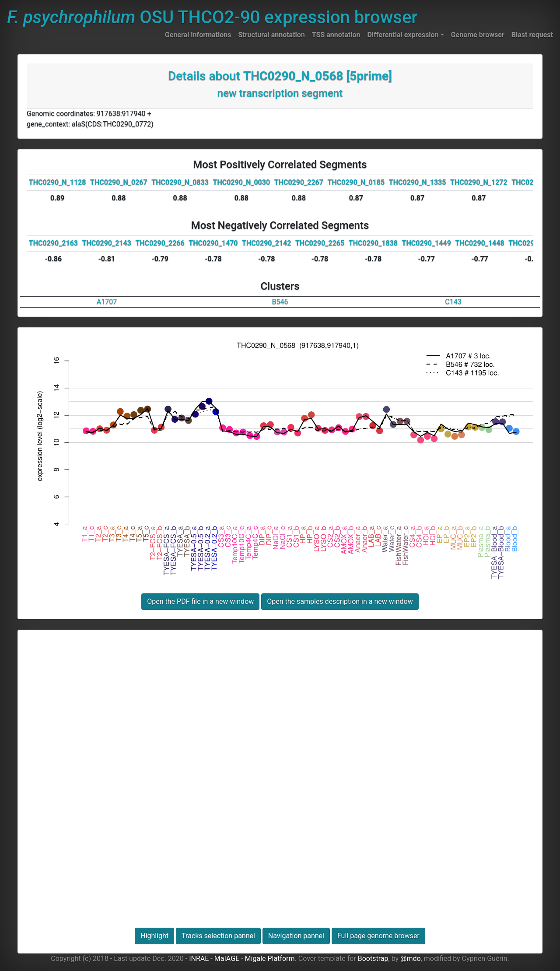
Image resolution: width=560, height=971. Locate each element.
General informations (198, 35)
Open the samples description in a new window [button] (340, 601)
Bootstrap (373, 959)
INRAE (199, 959)
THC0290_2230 (533, 243)
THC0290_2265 (320, 243)
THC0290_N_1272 (479, 182)
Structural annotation (271, 35)
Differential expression (403, 35)
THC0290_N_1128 (58, 182)
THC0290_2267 (299, 182)
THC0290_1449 (427, 243)
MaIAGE (227, 959)
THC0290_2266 (160, 243)
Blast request (532, 35)
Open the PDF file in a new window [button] (200, 601)
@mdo (411, 959)
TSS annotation (336, 35)
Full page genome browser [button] (378, 936)
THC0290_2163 (53, 243)
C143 (453, 302)
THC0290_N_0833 (180, 182)
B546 (280, 302)
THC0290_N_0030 (242, 182)
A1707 (107, 302)
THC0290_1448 (479, 243)
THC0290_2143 (107, 243)
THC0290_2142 (266, 243)
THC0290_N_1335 (418, 182)
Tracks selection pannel (218, 936)
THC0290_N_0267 (119, 182)
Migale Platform (270, 959)
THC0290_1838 (373, 243)
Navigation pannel (296, 936)
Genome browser (478, 35)
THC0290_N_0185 (356, 182)
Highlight (154, 936)
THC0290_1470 (213, 243)
